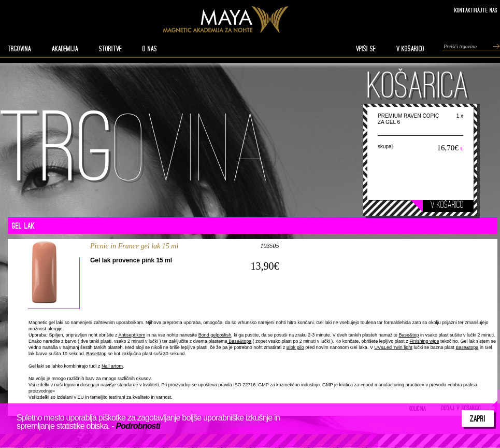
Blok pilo (295, 347)
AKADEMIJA (65, 49)
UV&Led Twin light (393, 347)
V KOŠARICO (410, 49)
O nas (150, 49)
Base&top (409, 335)
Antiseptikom (132, 335)
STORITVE (110, 49)
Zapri (478, 418)
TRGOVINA (19, 49)
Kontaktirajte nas (476, 10)
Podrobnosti (138, 426)
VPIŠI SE (366, 49)
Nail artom (112, 366)
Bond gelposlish (215, 335)
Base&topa (240, 341)
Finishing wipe (424, 341)
